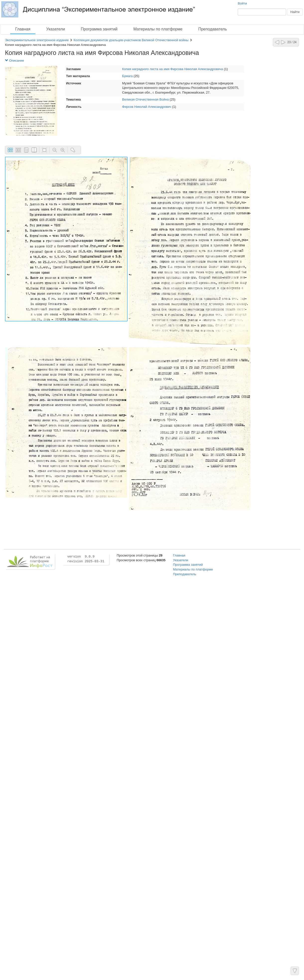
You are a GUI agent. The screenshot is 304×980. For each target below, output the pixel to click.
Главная (23, 29)
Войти (242, 3)
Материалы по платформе (158, 29)
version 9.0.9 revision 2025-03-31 (86, 559)
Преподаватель (213, 29)
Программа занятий (99, 29)
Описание (14, 61)
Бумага (127, 76)
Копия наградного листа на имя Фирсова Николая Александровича (173, 69)
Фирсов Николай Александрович (147, 107)
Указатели (56, 29)
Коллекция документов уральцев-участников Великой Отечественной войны (131, 40)
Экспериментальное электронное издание (37, 40)
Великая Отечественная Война (145, 99)
